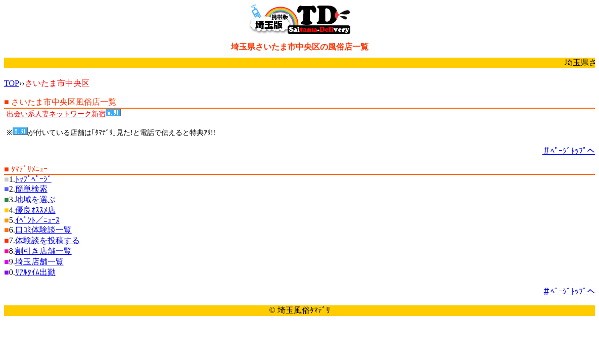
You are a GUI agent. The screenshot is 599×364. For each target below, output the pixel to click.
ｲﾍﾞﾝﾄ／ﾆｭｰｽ (37, 220)
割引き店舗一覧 (43, 251)
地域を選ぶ (35, 199)
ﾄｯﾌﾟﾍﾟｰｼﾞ (33, 179)
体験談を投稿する (48, 240)
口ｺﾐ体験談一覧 (43, 230)
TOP (12, 83)
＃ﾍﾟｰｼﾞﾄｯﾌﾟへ (569, 151)
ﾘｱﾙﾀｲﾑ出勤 (35, 272)
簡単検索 (31, 189)
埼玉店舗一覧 (39, 262)
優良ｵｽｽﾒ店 (35, 210)
